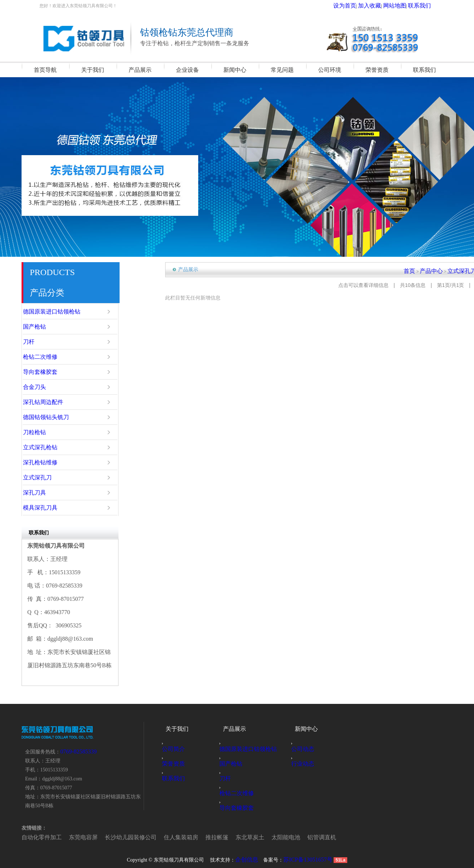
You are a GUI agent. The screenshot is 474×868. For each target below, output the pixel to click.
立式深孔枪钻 (48, 447)
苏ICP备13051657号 (307, 859)
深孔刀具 (44, 493)
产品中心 (441, 270)
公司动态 (307, 749)
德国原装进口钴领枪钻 (57, 312)
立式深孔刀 (46, 478)
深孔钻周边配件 (51, 402)
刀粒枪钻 (44, 432)
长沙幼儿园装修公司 (107, 836)
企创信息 (250, 859)
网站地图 (403, 6)
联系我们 (422, 6)
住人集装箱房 (147, 836)
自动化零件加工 (37, 836)
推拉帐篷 (175, 836)
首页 (424, 270)
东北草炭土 (202, 836)
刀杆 (40, 342)
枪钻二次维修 (48, 357)
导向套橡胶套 (48, 372)
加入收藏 (384, 6)
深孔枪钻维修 (48, 463)
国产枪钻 (44, 327)
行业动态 (307, 764)
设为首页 (365, 6)
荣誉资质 (177, 764)
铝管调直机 (259, 836)
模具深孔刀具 (48, 508)
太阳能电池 (231, 836)
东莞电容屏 (70, 836)
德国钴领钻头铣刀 (53, 417)
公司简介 (177, 749)
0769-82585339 (76, 751)
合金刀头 (44, 387)
